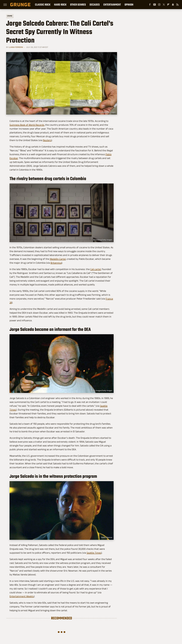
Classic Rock (43, 5)
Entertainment (112, 5)
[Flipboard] (168, 5)
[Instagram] (159, 5)
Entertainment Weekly (22, 596)
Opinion (129, 5)
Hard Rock (60, 5)
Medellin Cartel (58, 259)
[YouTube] (155, 5)
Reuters (47, 140)
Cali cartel (96, 269)
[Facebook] (150, 5)
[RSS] (177, 5)
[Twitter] (164, 5)
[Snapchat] (173, 5)
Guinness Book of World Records (27, 125)
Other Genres (78, 5)
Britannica (56, 263)
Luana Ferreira (16, 47)
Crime (10, 16)
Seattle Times (94, 553)
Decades (95, 5)
